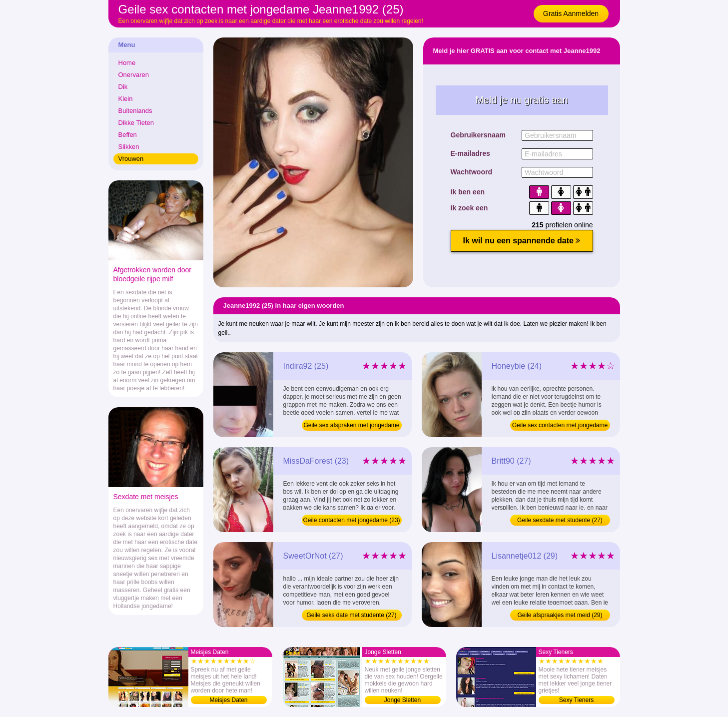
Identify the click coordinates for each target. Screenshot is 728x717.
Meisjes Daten (228, 700)
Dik (123, 87)
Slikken (129, 147)
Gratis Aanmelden (571, 13)
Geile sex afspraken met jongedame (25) (351, 426)
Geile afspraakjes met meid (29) (560, 615)
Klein (126, 99)
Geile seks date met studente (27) (351, 615)
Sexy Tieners (576, 700)
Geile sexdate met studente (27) (560, 520)
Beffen (128, 135)
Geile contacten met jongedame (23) (351, 520)
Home (127, 63)
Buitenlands (135, 111)
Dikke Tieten (136, 123)
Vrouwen (131, 159)
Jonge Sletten (402, 700)
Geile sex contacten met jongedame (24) (560, 426)
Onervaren (134, 75)
